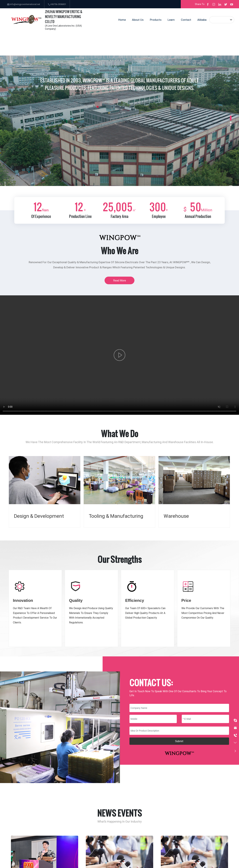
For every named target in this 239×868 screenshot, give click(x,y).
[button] (231, 118)
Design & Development (39, 516)
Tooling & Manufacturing (116, 516)
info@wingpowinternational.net (24, 4)
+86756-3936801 (57, 4)
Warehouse (176, 516)
